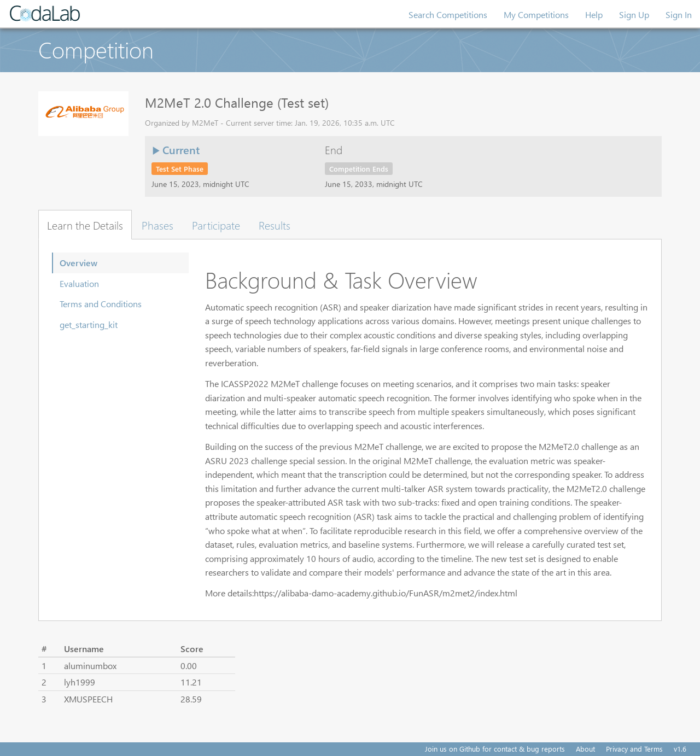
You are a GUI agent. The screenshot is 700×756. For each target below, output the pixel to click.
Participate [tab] (216, 225)
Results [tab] (275, 225)
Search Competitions (448, 14)
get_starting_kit (89, 324)
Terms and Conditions (101, 304)
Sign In (679, 14)
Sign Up (634, 14)
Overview (78, 263)
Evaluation (79, 283)
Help (594, 14)
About (585, 749)
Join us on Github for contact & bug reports (495, 749)
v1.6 (680, 749)
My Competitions (536, 14)
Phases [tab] (157, 225)
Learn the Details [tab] (85, 225)
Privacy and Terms (634, 749)
